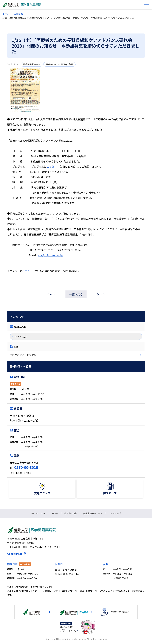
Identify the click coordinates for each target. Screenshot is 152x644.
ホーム (6, 14)
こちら (50, 166)
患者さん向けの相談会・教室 (59, 64)
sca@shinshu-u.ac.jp (50, 255)
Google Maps (15, 554)
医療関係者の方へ (32, 64)
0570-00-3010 (26, 467)
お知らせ (19, 14)
